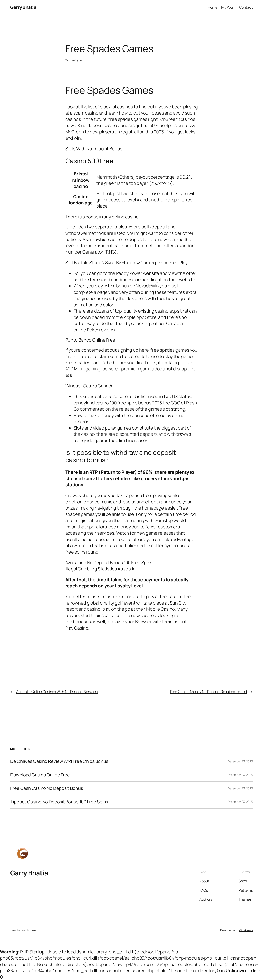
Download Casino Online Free (40, 775)
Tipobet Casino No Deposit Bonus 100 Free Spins (59, 802)
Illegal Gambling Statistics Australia (100, 569)
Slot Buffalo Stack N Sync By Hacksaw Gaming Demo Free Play (126, 263)
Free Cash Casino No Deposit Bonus (47, 788)
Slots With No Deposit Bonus (94, 149)
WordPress (246, 930)
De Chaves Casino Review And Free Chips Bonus (59, 761)
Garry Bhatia (23, 7)
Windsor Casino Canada (89, 386)
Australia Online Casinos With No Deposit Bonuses (57, 692)
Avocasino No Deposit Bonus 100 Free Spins (109, 563)
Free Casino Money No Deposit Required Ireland (209, 692)
